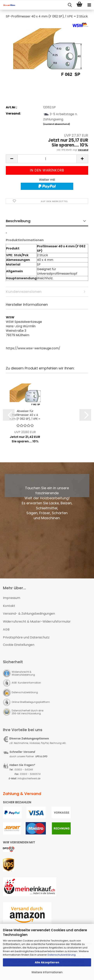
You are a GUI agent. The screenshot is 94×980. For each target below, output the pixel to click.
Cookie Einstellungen (19, 645)
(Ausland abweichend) (57, 124)
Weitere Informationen (47, 972)
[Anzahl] (47, 159)
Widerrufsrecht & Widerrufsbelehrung (23, 673)
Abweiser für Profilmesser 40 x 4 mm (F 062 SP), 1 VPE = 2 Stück (25, 415)
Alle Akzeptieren (47, 962)
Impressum (12, 598)
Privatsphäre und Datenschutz (26, 637)
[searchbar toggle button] (70, 5)
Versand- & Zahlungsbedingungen (29, 614)
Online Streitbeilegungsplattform (31, 702)
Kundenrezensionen (24, 292)
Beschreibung (18, 221)
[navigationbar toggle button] (89, 5)
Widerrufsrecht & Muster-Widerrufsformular (37, 621)
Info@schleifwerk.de (29, 778)
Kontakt (9, 606)
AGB (6, 629)
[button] (12, 159)
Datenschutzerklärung (62, 955)
